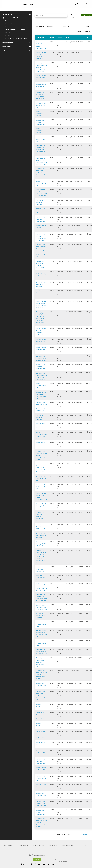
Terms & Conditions (68, 845)
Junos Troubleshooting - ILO (41, 183)
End (87, 37)
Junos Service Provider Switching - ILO (41, 122)
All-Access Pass (9, 845)
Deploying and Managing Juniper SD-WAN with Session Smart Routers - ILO (41, 468)
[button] (16, 14)
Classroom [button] (49, 26)
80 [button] (73, 18)
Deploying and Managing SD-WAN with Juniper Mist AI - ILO (41, 173)
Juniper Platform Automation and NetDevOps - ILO (41, 607)
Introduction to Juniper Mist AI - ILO (41, 78)
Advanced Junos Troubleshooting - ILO (41, 211)
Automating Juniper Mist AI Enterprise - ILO (41, 202)
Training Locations (53, 845)
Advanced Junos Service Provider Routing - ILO (41, 535)
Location (60, 37)
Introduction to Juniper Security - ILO (41, 105)
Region (52, 37)
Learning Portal (27, 5)
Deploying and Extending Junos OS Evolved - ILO (41, 358)
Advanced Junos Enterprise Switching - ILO (41, 219)
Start (68, 37)
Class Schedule (24, 845)
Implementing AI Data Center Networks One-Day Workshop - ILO (41, 150)
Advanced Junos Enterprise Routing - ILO (41, 284)
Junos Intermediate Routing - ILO (40, 114)
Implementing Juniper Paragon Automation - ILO (41, 651)
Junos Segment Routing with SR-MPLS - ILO (41, 544)
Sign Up (37, 860)
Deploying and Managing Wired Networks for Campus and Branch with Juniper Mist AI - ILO (41, 251)
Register (82, 4)
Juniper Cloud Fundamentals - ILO (41, 426)
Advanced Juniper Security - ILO (41, 139)
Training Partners (39, 845)
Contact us (83, 845)
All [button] (69, 26)
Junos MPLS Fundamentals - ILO (41, 577)
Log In (88, 4)
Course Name (40, 37)
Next (84, 835)
